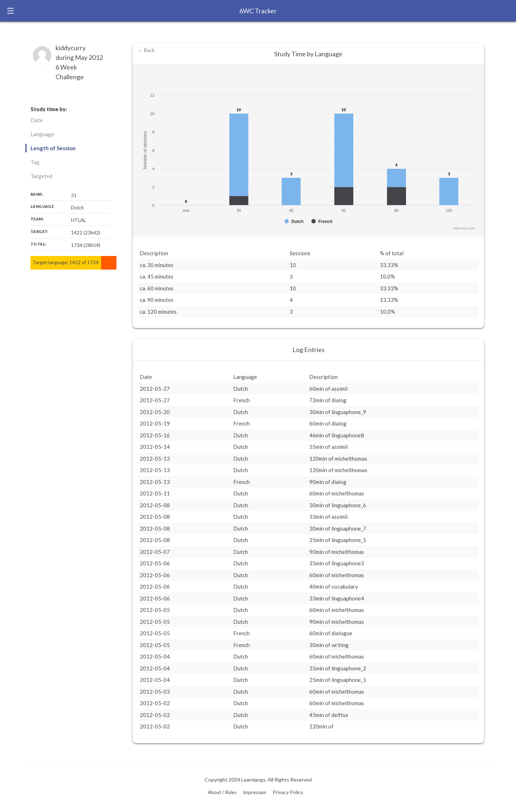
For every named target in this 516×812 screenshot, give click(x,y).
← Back (146, 50)
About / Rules (222, 792)
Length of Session (53, 148)
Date (37, 120)
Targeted (41, 176)
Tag (35, 162)
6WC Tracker (258, 11)
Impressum (255, 792)
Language (42, 134)
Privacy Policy (288, 792)
